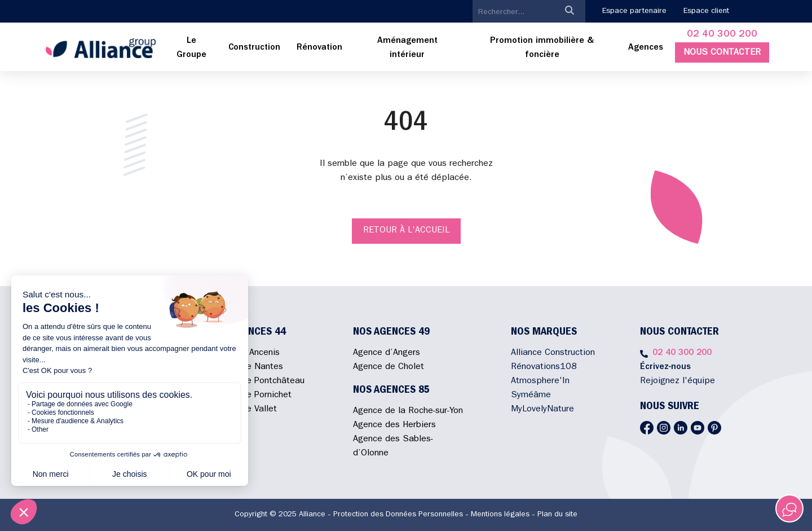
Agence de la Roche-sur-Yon (408, 411)
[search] (513, 12)
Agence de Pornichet (250, 396)
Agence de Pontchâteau (257, 381)
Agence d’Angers (387, 353)
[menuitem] (192, 49)
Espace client (706, 11)
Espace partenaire (634, 11)
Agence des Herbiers (394, 425)
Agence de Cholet (389, 367)
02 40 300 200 (722, 35)
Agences (646, 48)
